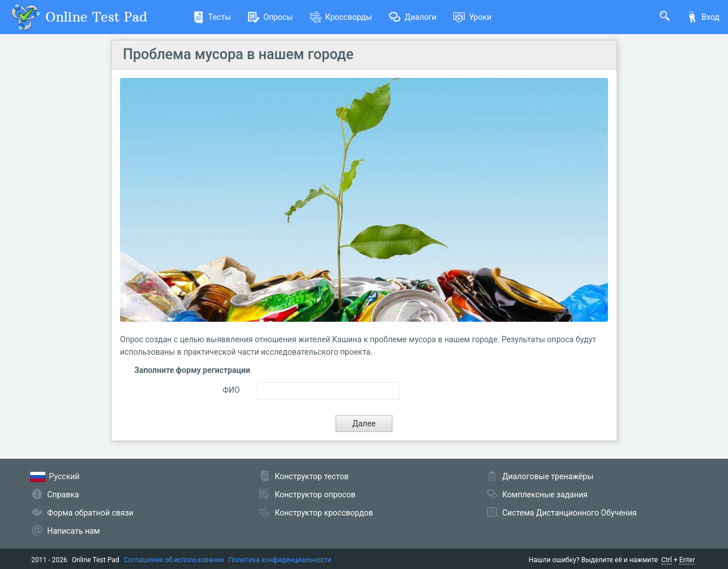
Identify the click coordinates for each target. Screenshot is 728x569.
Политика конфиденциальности (280, 560)
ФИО (231, 390)
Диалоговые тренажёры (548, 476)
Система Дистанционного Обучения (569, 513)
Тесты (212, 17)
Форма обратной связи (90, 513)
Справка (63, 495)
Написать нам (73, 531)
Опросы (270, 17)
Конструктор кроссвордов (324, 513)
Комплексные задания (545, 495)
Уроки (472, 17)
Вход (703, 17)
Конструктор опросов (315, 495)
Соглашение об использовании (174, 560)
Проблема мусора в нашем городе (238, 54)
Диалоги (413, 17)
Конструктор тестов (312, 476)
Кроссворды (341, 17)
